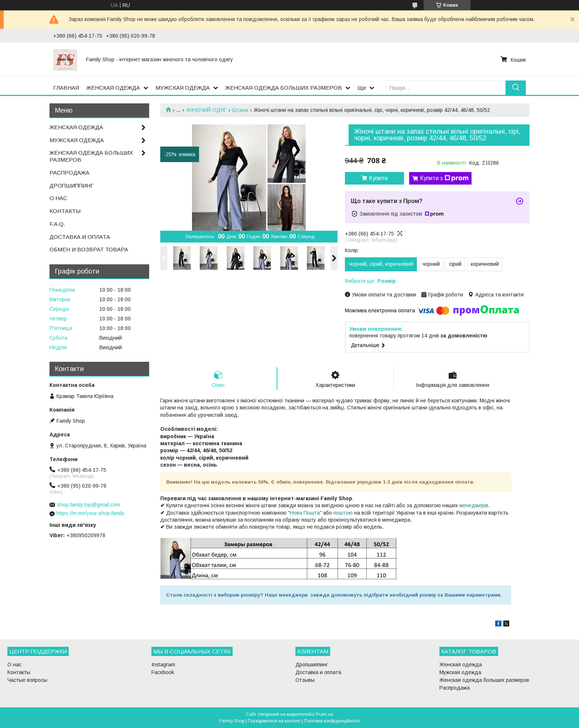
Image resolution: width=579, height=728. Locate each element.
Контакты (19, 672)
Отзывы (305, 680)
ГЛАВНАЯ (66, 88)
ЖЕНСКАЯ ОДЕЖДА (113, 88)
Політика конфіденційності (332, 721)
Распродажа (455, 688)
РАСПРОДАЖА (69, 173)
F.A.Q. (57, 224)
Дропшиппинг (312, 665)
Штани (240, 110)
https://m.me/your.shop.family (90, 513)
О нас (14, 665)
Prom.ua (324, 714)
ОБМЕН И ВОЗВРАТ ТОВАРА (89, 249)
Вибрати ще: (370, 281)
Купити (378, 178)
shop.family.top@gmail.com (88, 505)
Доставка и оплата (318, 672)
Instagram (163, 665)
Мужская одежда (460, 672)
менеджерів (474, 505)
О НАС (58, 198)
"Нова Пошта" (305, 513)
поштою (343, 513)
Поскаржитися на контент (274, 721)
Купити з (444, 178)
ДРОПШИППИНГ (72, 186)
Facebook (163, 672)
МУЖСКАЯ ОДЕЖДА (183, 88)
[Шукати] (516, 88)
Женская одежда (461, 665)
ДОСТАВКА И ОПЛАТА (80, 237)
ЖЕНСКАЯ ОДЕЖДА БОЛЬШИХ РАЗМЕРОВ (284, 88)
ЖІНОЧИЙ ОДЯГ (206, 110)
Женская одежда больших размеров (484, 680)
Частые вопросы (27, 680)
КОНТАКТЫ (65, 211)
